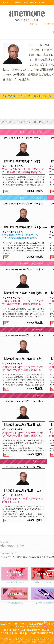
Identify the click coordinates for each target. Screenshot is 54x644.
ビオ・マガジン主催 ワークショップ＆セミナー (23, 3)
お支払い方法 (36, 557)
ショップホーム (8, 557)
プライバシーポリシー (46, 639)
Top (45, 622)
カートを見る (30, 639)
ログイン (34, 24)
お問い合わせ (22, 557)
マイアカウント (8, 639)
